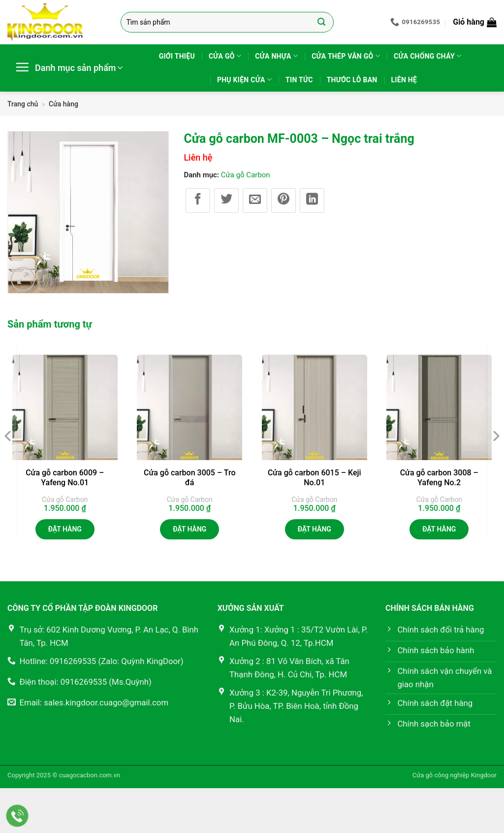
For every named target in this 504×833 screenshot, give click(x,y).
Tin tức (299, 80)
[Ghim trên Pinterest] (283, 200)
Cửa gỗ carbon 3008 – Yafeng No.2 (439, 478)
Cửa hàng (63, 104)
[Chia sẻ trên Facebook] (198, 200)
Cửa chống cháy (427, 56)
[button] (475, 22)
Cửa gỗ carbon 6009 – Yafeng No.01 (65, 478)
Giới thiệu (177, 56)
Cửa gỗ (225, 56)
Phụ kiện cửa (244, 80)
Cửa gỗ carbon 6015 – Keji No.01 (315, 478)
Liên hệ (404, 80)
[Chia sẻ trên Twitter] (226, 200)
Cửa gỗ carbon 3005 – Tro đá (190, 478)
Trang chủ (23, 104)
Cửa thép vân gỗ (346, 56)
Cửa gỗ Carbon (246, 175)
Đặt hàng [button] (65, 529)
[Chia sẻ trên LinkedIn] (312, 200)
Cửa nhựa (276, 56)
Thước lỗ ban (352, 80)
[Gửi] (322, 22)
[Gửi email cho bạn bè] (255, 200)
